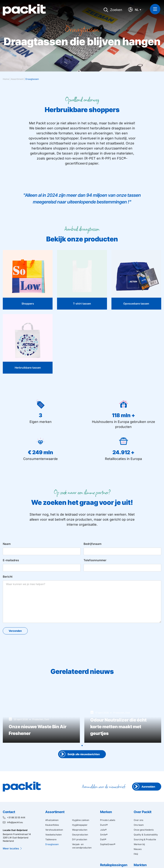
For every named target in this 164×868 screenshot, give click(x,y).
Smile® (104, 835)
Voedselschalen (53, 835)
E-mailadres (11, 560)
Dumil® (104, 825)
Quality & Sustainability (146, 835)
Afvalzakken (52, 820)
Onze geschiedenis (144, 830)
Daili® (103, 839)
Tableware (51, 839)
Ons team (139, 825)
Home (6, 79)
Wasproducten (80, 830)
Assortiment (17, 79)
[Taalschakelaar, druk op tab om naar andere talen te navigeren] (139, 10)
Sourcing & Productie (145, 839)
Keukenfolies (52, 825)
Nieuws (138, 849)
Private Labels (108, 820)
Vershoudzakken (54, 830)
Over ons (138, 820)
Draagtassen (52, 844)
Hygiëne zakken (81, 820)
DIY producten (80, 839)
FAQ (136, 854)
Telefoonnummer (95, 560)
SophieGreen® (108, 844)
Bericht (8, 577)
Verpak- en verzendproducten (82, 846)
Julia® (103, 830)
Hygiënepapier (80, 825)
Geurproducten (80, 835)
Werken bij (139, 844)
